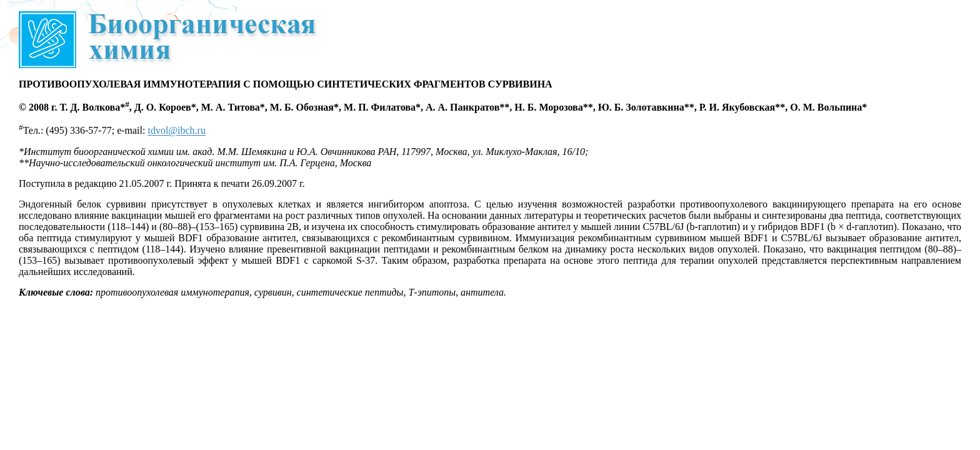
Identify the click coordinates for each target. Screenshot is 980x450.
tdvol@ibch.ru (177, 131)
